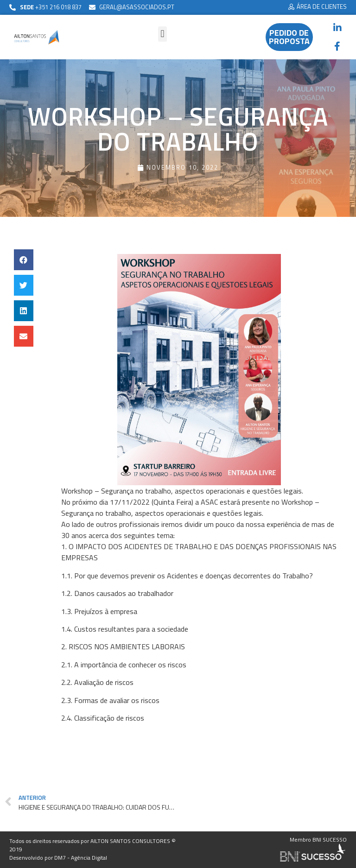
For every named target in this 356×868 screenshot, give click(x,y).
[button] (318, 7)
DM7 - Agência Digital (81, 858)
